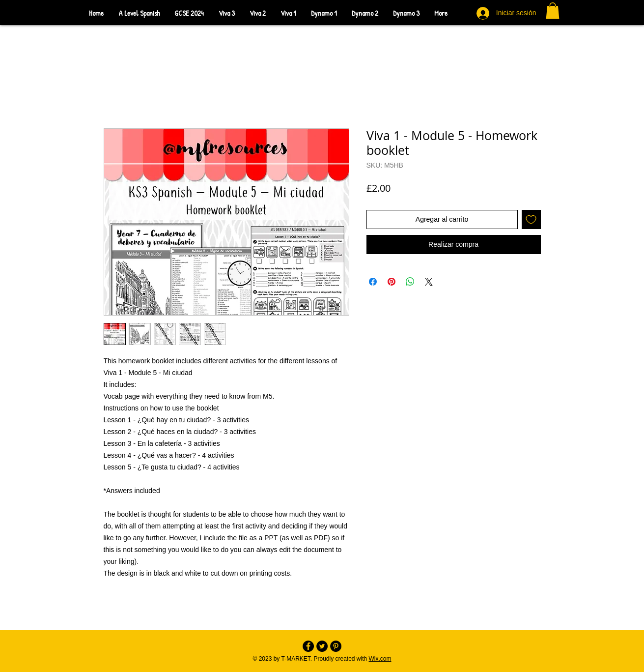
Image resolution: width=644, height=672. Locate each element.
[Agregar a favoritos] (531, 219)
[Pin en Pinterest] (392, 282)
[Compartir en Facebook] (373, 282)
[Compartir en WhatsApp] (410, 282)
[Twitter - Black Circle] (322, 646)
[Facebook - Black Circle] (308, 646)
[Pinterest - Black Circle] (336, 646)
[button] (553, 11)
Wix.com (380, 659)
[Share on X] (429, 282)
